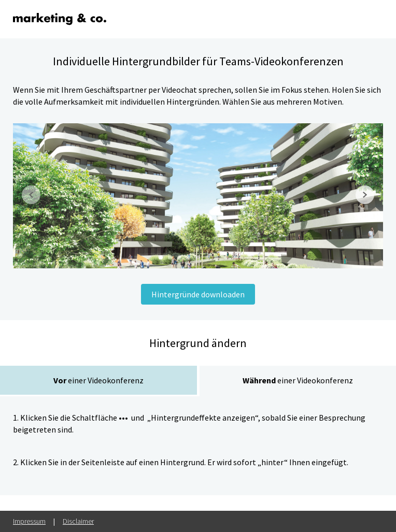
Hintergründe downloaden (198, 294)
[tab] (98, 381)
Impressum (29, 521)
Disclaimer (78, 521)
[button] (34, 196)
